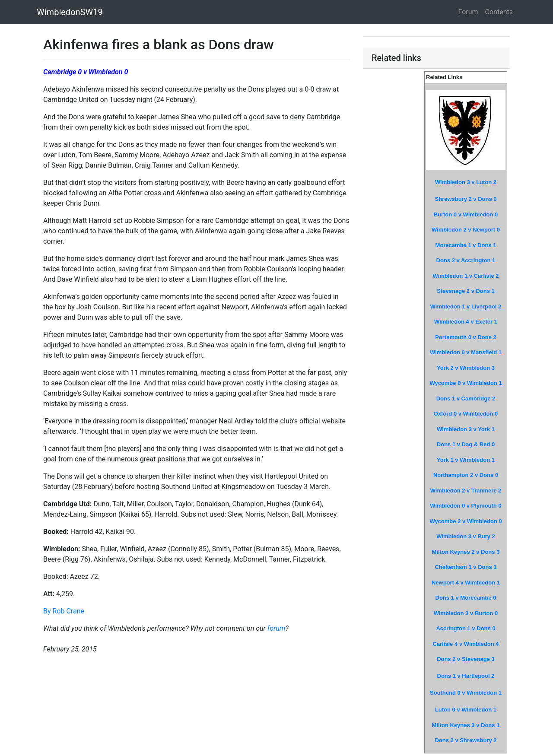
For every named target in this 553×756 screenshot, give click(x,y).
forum (276, 628)
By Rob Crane (64, 611)
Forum (468, 12)
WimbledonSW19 (70, 12)
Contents (499, 12)
